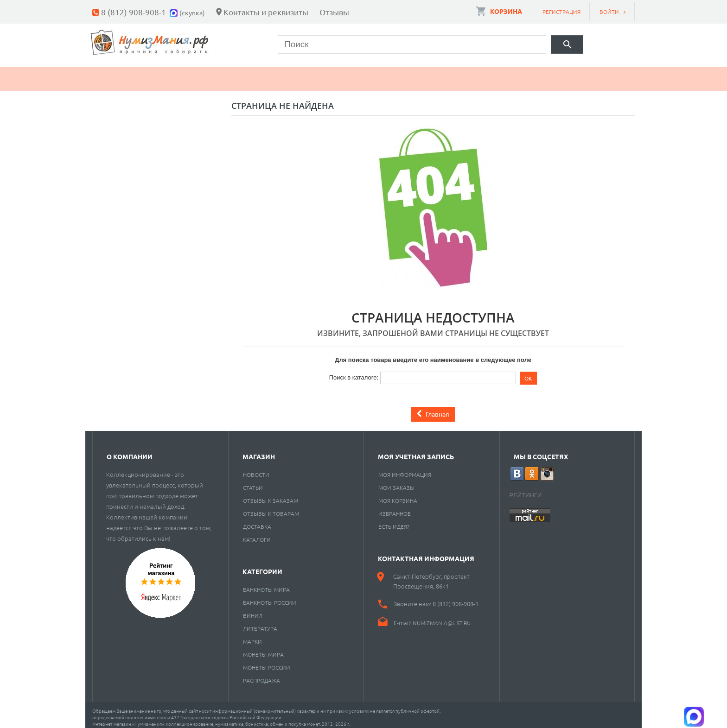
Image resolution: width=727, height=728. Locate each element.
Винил (253, 610)
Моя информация (405, 469)
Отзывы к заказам (271, 495)
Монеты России (267, 662)
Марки (250, 74)
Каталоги (257, 534)
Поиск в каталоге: (354, 372)
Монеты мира (263, 649)
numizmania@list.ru (442, 618)
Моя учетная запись (416, 451)
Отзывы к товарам (271, 508)
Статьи (253, 482)
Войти (609, 12)
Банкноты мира (266, 584)
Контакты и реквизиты (266, 12)
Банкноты (186, 74)
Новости (256, 469)
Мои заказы (396, 482)
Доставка (257, 521)
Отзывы (334, 12)
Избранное (395, 508)
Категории (262, 566)
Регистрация (561, 12)
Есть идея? (394, 521)
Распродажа (261, 675)
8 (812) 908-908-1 (134, 12)
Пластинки (369, 74)
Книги (304, 74)
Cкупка (495, 74)
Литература (260, 623)
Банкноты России (270, 597)
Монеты (119, 74)
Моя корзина (398, 495)
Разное (436, 74)
